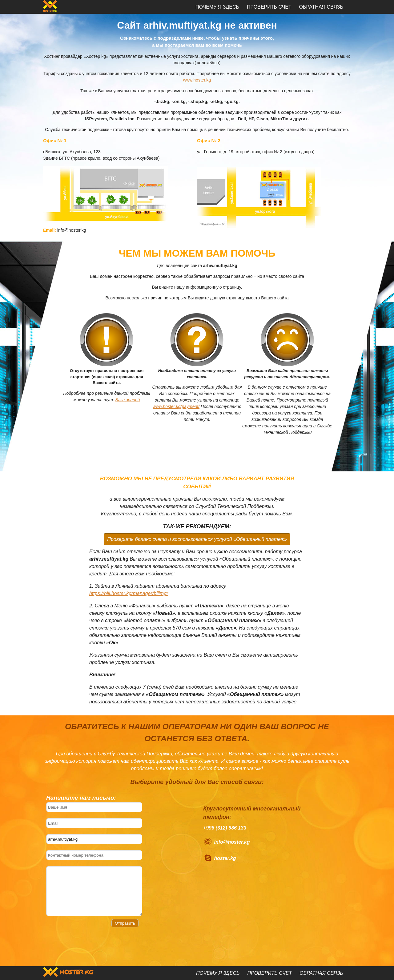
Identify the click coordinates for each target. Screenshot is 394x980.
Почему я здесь (217, 7)
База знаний (128, 400)
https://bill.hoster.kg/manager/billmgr (129, 593)
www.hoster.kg (197, 80)
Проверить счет (269, 7)
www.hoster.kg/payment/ (176, 406)
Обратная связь (321, 7)
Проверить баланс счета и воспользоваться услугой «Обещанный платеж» (197, 539)
